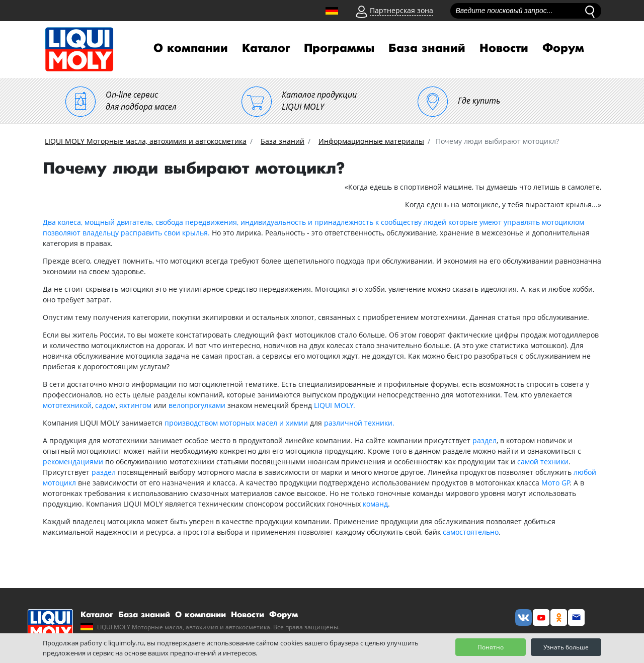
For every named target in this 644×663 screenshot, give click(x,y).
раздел (485, 440)
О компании (191, 48)
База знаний (427, 48)
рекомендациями (73, 462)
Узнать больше (566, 647)
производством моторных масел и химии (236, 423)
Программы (339, 48)
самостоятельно (471, 532)
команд (375, 504)
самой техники (543, 462)
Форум (563, 48)
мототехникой (67, 405)
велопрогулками (197, 405)
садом (105, 405)
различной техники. (359, 423)
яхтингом (135, 405)
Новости (504, 48)
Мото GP (556, 483)
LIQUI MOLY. (335, 405)
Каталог (266, 48)
